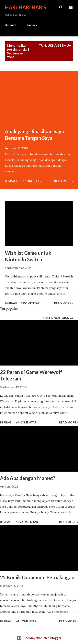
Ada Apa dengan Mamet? (28, 478)
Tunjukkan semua (55, 45)
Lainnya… (33, 25)
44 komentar (26, 621)
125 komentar (27, 522)
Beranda (11, 25)
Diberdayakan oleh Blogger (39, 638)
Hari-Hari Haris (26, 7)
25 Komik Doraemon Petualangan (37, 577)
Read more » (64, 181)
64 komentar (26, 422)
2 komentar (30, 303)
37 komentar (31, 181)
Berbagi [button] (11, 181)
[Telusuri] (61, 7)
